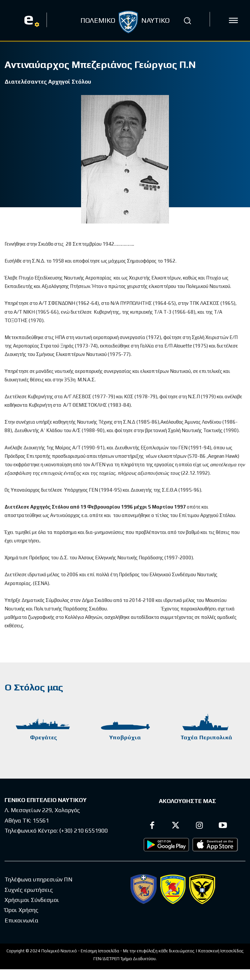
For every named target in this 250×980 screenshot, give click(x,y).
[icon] (233, 20)
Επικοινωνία (21, 920)
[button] (187, 20)
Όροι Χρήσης (21, 910)
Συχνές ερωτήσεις (29, 889)
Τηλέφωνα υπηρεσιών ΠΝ (39, 879)
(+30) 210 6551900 (83, 830)
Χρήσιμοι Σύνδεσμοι (32, 899)
